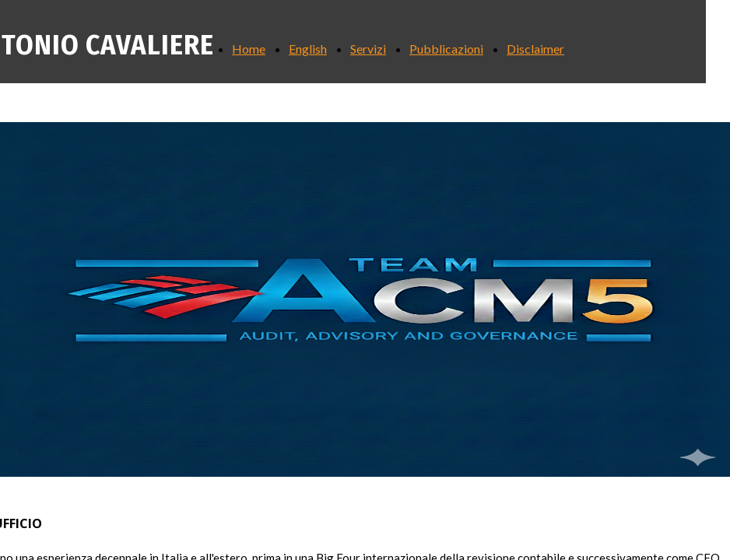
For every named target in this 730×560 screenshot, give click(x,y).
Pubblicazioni (446, 49)
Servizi (368, 49)
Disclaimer (535, 49)
